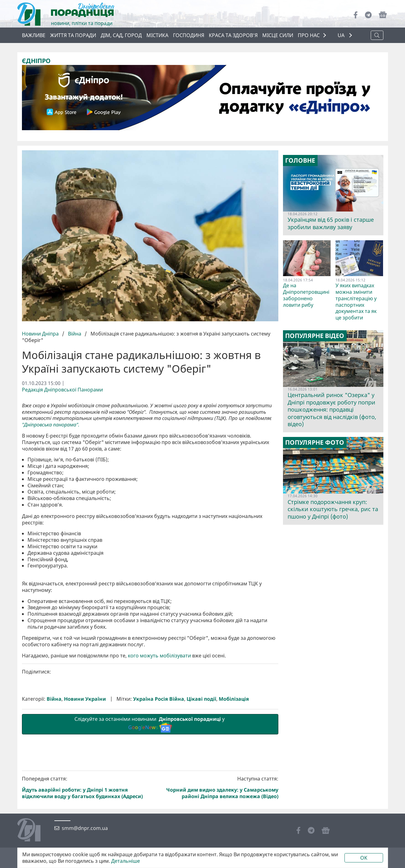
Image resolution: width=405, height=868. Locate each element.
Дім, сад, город (121, 35)
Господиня (189, 35)
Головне (300, 160)
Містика (157, 35)
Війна (75, 334)
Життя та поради (73, 35)
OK (364, 858)
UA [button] (342, 35)
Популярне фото (315, 443)
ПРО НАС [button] (309, 35)
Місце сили (278, 35)
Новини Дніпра (41, 334)
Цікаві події (201, 803)
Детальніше (126, 861)
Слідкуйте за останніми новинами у (150, 828)
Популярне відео (315, 336)
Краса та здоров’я (233, 35)
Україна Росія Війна (159, 803)
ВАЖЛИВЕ (34, 35)
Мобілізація (234, 803)
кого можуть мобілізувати (159, 760)
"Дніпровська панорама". (51, 425)
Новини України (85, 803)
